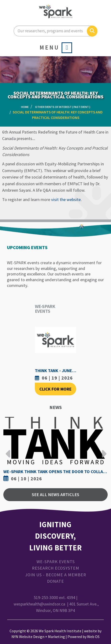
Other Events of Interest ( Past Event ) (63, 107)
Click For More (55, 389)
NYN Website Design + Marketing (38, 637)
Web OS (93, 637)
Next (103, 450)
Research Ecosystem (56, 568)
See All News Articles (55, 495)
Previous (8, 450)
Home (25, 107)
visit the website (66, 199)
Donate (55, 581)
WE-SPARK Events (56, 562)
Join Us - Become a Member (56, 575)
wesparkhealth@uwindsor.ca (39, 604)
